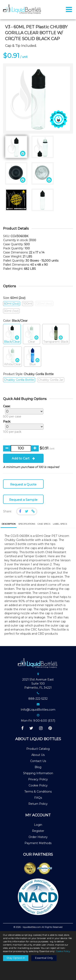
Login (38, 825)
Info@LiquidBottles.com (38, 710)
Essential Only (44, 958)
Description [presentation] (9, 524)
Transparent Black (56, 334)
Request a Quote (23, 484)
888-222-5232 (38, 699)
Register (38, 831)
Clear (32, 334)
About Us (38, 755)
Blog (38, 767)
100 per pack (22, 427)
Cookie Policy (38, 785)
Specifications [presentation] (27, 524)
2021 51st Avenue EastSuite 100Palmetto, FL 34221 (38, 684)
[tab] (9, 524)
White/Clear (12, 357)
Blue (33, 357)
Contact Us (38, 761)
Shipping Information (38, 773)
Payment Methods (38, 843)
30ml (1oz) (11, 311)
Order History (38, 837)
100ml (28, 304)
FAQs (38, 798)
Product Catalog (38, 749)
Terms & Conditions (38, 792)
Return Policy (38, 804)
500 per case (22, 411)
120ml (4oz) (44, 304)
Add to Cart (23, 458)
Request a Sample (23, 500)
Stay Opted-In (16, 958)
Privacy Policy (38, 779)
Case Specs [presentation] (44, 524)
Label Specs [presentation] (60, 524)
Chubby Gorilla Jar (51, 380)
